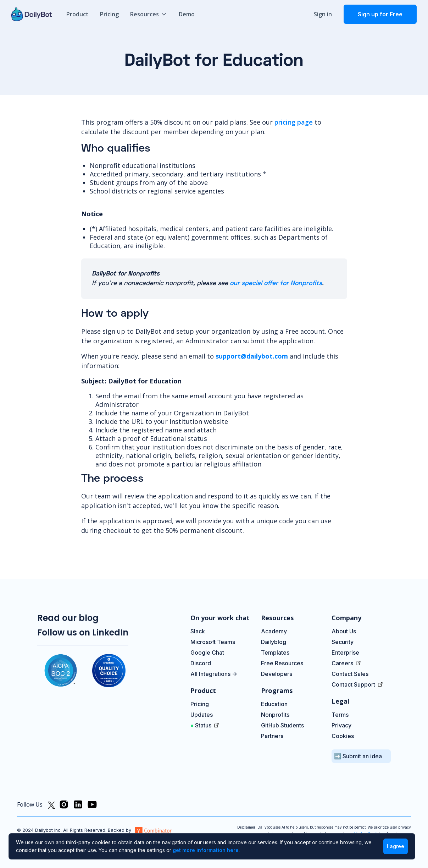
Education (274, 704)
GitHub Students (282, 725)
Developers (277, 674)
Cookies (343, 736)
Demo (187, 14)
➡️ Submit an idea (358, 756)
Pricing (109, 14)
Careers (343, 663)
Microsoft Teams (213, 642)
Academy (274, 631)
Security (343, 642)
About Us (344, 631)
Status (202, 725)
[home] (32, 14)
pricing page (294, 122)
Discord (201, 663)
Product (77, 14)
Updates (202, 715)
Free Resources (282, 663)
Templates (275, 653)
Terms (340, 715)
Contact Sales (350, 674)
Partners (272, 736)
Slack (198, 631)
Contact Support (354, 684)
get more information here (206, 850)
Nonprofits (275, 715)
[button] (149, 14)
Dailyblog (274, 642)
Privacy (341, 725)
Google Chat (207, 653)
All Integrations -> (214, 674)
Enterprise (345, 653)
